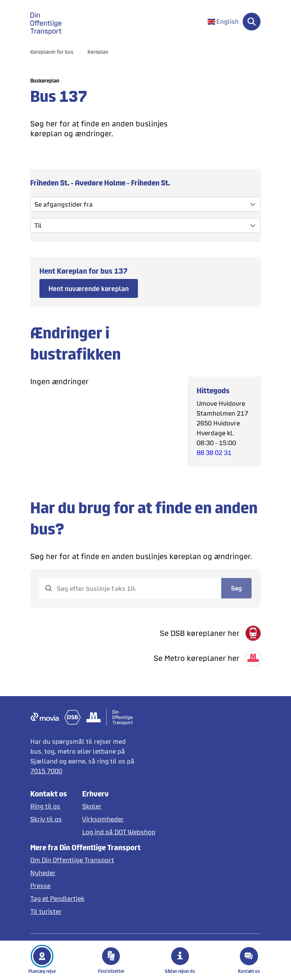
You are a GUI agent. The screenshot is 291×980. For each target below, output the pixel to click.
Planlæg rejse (42, 960)
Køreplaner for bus (52, 52)
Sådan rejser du (180, 960)
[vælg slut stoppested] (145, 225)
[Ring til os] (49, 806)
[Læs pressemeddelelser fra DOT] (85, 886)
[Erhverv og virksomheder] (119, 819)
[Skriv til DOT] (49, 819)
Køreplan (98, 52)
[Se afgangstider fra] (145, 204)
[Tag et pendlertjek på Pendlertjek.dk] (85, 898)
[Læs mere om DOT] (85, 860)
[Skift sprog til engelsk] (223, 22)
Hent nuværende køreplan (89, 288)
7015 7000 (46, 771)
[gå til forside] (50, 22)
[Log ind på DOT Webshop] (119, 832)
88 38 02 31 (214, 453)
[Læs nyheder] (85, 873)
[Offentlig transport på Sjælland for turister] (85, 911)
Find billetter (111, 960)
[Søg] (252, 22)
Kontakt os (249, 960)
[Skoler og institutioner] (119, 806)
